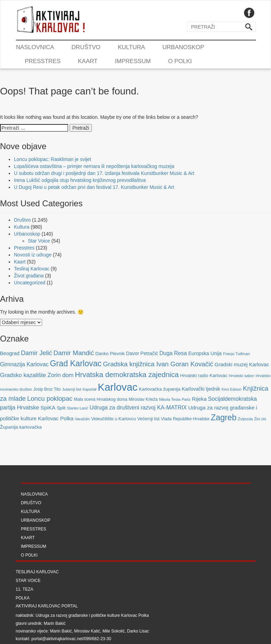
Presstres (43, 61)
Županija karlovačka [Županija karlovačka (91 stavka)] (21, 427)
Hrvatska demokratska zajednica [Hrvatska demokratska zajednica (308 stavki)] (127, 374)
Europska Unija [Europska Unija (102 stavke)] (205, 353)
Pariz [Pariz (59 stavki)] (186, 399)
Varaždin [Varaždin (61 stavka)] (82, 419)
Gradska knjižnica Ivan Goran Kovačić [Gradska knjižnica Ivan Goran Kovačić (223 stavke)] (158, 364)
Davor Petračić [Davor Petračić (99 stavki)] (142, 353)
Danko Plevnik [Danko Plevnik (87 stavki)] (110, 354)
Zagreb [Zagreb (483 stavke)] (224, 417)
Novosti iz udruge (33, 255)
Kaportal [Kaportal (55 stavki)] (89, 389)
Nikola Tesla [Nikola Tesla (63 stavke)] (170, 399)
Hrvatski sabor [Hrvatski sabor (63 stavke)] (241, 376)
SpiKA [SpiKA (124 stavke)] (48, 408)
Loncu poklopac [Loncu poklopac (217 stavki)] (50, 398)
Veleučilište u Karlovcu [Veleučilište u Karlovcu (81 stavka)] (113, 419)
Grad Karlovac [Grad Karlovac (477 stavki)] (76, 363)
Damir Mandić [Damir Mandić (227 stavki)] (74, 353)
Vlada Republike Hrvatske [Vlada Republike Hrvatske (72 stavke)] (185, 419)
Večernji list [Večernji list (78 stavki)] (148, 419)
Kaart (88, 61)
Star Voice (39, 241)
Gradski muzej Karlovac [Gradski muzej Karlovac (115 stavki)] (242, 365)
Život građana (29, 276)
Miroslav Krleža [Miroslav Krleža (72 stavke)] (143, 399)
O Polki (180, 61)
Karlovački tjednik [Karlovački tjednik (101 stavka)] (201, 389)
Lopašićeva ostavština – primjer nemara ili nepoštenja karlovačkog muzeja (94, 166)
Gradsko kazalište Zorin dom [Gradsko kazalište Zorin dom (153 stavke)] (37, 375)
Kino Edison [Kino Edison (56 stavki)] (232, 389)
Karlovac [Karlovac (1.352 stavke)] (118, 387)
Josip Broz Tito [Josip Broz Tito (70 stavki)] (47, 389)
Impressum (133, 61)
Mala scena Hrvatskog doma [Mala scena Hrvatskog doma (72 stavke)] (101, 399)
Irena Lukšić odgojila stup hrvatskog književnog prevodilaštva (80, 180)
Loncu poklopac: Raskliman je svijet (53, 159)
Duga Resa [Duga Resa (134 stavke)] (173, 353)
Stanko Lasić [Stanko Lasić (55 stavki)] (78, 408)
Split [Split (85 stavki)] (61, 408)
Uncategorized (30, 283)
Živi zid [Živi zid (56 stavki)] (260, 419)
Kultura (131, 47)
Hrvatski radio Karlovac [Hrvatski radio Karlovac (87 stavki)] (204, 375)
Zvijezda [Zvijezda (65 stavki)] (245, 419)
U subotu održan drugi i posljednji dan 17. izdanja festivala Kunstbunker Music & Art (104, 173)
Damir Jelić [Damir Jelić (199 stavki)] (36, 353)
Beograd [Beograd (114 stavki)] (10, 353)
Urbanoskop (183, 47)
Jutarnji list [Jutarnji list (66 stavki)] (71, 389)
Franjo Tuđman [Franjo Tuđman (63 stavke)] (236, 354)
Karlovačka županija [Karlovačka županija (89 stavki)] (160, 389)
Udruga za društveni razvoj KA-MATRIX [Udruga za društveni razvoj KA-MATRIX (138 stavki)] (138, 408)
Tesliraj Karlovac (32, 269)
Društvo (86, 47)
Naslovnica (35, 47)
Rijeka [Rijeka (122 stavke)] (199, 399)
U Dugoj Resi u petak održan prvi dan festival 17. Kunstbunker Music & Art (94, 187)
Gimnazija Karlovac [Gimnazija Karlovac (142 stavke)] (24, 364)
